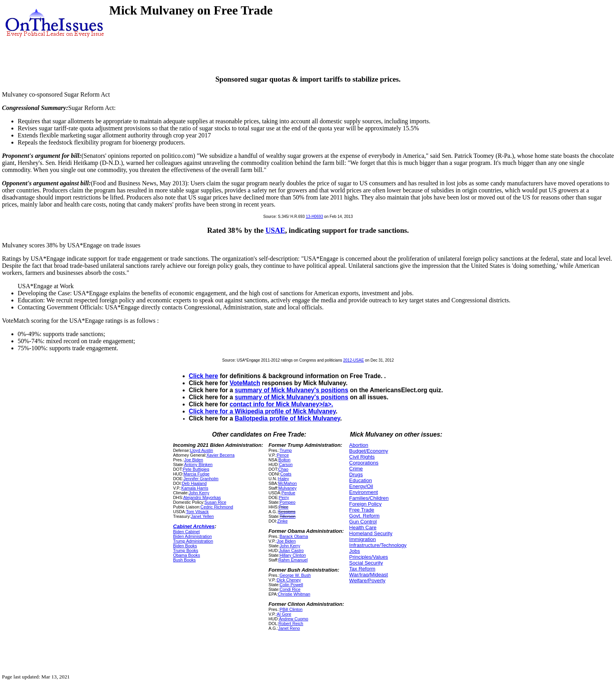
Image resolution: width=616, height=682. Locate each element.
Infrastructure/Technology (378, 545)
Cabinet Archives (194, 526)
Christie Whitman (294, 594)
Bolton (285, 460)
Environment (364, 492)
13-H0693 (314, 217)
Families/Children (369, 498)
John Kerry (199, 493)
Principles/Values (369, 557)
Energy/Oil (361, 486)
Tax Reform (362, 569)
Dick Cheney (289, 580)
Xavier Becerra (220, 455)
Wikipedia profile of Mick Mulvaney (285, 411)
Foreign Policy (365, 504)
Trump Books (186, 550)
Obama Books (187, 555)
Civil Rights (362, 457)
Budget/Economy (369, 451)
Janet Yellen (202, 516)
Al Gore (284, 614)
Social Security (366, 563)
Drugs (356, 474)
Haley (284, 479)
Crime (356, 469)
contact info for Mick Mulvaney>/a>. (281, 404)
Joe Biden (194, 460)
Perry (284, 497)
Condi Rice (290, 589)
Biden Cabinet (187, 532)
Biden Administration (193, 536)
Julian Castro (291, 550)
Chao (283, 469)
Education (361, 480)
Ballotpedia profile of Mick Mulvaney (288, 418)
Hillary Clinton (293, 555)
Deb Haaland (194, 483)
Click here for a (212, 411)
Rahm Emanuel (293, 560)
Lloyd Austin (202, 450)
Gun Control (363, 522)
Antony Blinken (198, 464)
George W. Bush (295, 575)
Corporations (364, 463)
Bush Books (185, 560)
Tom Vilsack (198, 512)
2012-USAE (354, 360)
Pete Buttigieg (196, 469)
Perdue (289, 493)
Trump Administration (193, 541)
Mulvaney (288, 488)
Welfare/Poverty (367, 581)
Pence (283, 455)
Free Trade (362, 510)
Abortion (359, 445)
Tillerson (288, 516)
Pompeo (288, 502)
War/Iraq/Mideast (369, 575)
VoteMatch (245, 383)
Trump (286, 450)
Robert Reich (291, 623)
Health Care (363, 527)
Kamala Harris (195, 488)
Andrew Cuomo (294, 619)
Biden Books (185, 546)
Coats (286, 474)
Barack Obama (294, 536)
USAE (275, 230)
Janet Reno (289, 628)
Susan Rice (215, 502)
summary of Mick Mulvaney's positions (292, 390)
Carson (286, 464)
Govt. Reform (364, 516)
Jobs (355, 551)
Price (283, 507)
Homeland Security (371, 533)
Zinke (282, 521)
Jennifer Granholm (201, 479)
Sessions (287, 512)
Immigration (363, 539)
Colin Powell (291, 585)
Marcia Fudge (196, 474)
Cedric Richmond (217, 507)
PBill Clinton (291, 609)
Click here (204, 376)
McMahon (288, 483)
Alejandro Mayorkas (202, 497)
